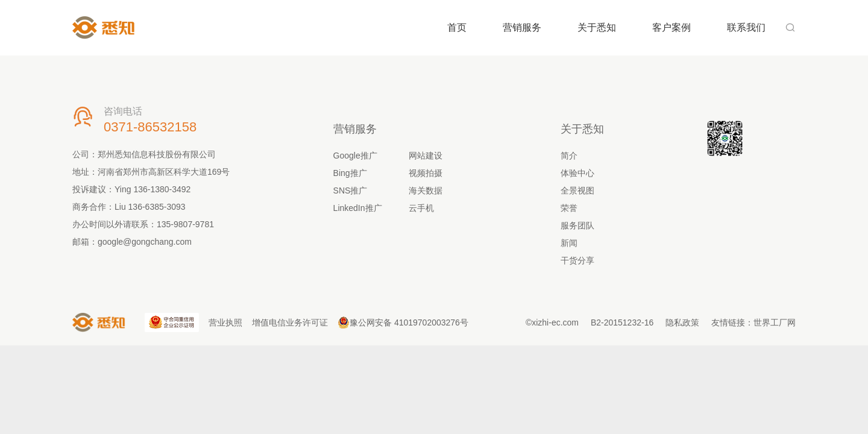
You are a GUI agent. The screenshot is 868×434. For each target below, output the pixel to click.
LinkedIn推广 (358, 208)
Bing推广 (350, 173)
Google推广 (355, 156)
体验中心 (577, 173)
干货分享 (577, 260)
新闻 (569, 243)
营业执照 (225, 322)
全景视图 (577, 190)
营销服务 (522, 27)
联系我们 (746, 27)
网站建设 (426, 156)
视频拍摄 (426, 173)
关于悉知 (597, 27)
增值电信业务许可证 (290, 322)
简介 (569, 156)
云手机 (421, 208)
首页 (457, 27)
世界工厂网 (775, 322)
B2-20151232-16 (622, 322)
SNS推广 (351, 190)
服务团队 (577, 225)
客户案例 (671, 27)
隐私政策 (682, 322)
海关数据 (426, 190)
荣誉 (569, 208)
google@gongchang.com (145, 242)
